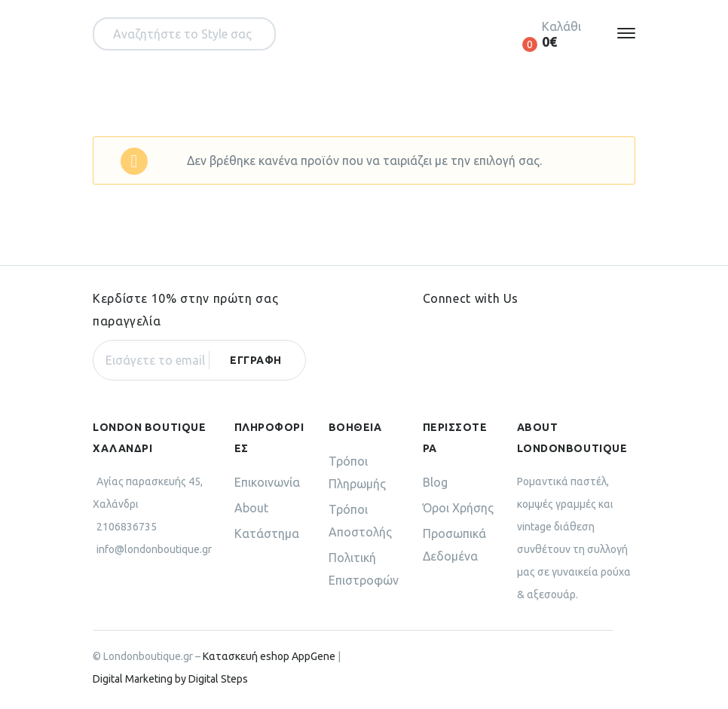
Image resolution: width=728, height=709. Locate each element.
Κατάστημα (267, 533)
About (251, 508)
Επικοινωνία (267, 482)
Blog (435, 482)
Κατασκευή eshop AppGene (269, 656)
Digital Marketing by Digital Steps (170, 679)
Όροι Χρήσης (458, 508)
